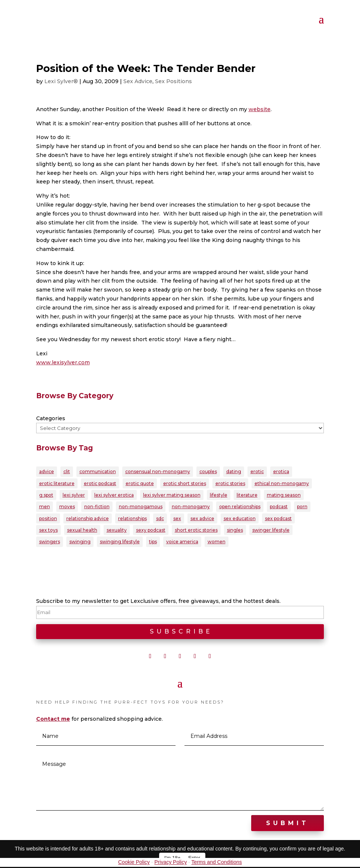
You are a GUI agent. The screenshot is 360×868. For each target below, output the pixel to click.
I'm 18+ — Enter (182, 858)
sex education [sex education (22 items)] (240, 519)
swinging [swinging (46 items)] (80, 543)
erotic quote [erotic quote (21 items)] (140, 483)
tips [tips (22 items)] (153, 543)
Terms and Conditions (217, 863)
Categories (51, 418)
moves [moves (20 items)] (67, 507)
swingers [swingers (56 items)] (50, 543)
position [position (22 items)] (48, 519)
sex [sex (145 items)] (177, 519)
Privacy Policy (170, 863)
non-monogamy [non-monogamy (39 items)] (191, 507)
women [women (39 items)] (217, 543)
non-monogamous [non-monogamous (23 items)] (141, 507)
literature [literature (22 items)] (247, 495)
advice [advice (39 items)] (47, 471)
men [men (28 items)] (45, 507)
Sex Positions (173, 81)
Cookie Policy (134, 863)
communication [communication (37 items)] (98, 471)
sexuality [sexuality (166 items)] (117, 531)
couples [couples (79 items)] (208, 471)
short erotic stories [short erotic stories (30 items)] (196, 531)
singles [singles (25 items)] (235, 531)
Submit (288, 824)
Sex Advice (138, 81)
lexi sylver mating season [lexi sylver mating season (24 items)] (172, 495)
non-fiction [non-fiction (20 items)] (97, 507)
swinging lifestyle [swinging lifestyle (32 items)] (120, 543)
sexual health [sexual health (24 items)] (82, 531)
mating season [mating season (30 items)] (284, 495)
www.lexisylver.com (63, 362)
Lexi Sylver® (61, 81)
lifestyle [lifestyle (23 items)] (219, 495)
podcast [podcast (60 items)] (279, 507)
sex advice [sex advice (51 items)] (202, 519)
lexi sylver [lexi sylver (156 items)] (74, 495)
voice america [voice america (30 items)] (182, 543)
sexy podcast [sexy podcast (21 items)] (151, 531)
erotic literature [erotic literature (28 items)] (57, 483)
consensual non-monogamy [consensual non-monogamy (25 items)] (158, 471)
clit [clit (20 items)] (67, 471)
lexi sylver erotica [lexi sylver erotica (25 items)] (114, 495)
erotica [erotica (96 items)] (281, 471)
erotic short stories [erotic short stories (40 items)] (185, 483)
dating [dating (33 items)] (234, 471)
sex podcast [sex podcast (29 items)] (278, 519)
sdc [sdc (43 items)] (160, 519)
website (260, 109)
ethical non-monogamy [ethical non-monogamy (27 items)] (282, 483)
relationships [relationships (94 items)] (132, 519)
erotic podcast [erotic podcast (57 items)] (100, 483)
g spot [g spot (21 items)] (46, 495)
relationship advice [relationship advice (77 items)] (88, 519)
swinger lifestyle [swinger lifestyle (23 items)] (271, 531)
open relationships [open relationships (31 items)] (240, 507)
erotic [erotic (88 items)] (257, 471)
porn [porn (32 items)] (302, 507)
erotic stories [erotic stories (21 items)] (230, 483)
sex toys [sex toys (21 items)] (48, 531)
